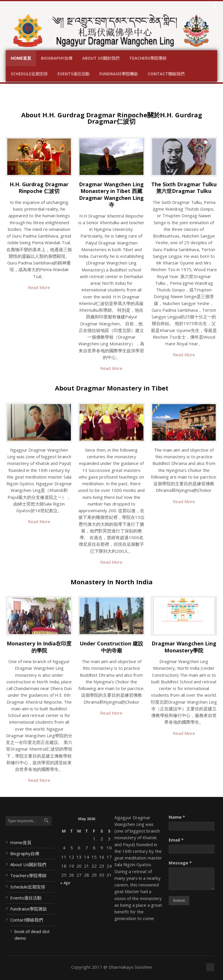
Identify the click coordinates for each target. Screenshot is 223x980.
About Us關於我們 (101, 58)
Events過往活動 (73, 74)
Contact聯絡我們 (166, 74)
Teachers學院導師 (148, 58)
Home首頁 (21, 58)
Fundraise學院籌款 (119, 74)
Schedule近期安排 (29, 74)
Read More (39, 287)
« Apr (65, 883)
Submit (179, 901)
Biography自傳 (57, 58)
